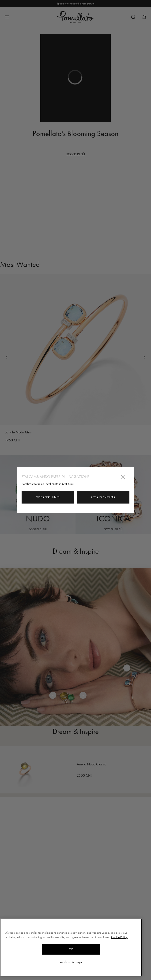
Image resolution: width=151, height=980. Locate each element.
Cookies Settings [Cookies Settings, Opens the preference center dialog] (71, 962)
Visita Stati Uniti (48, 497)
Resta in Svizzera (103, 497)
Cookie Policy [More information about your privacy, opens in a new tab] (119, 937)
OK (71, 949)
